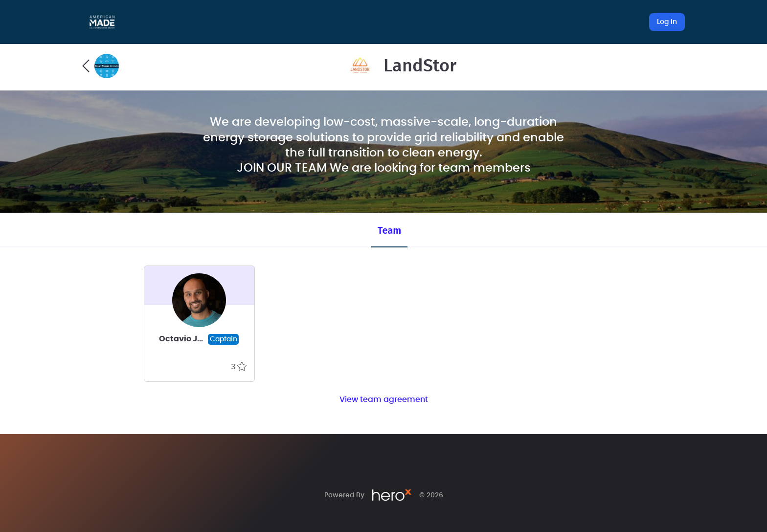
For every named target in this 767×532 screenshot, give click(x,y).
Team (389, 230)
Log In (667, 22)
